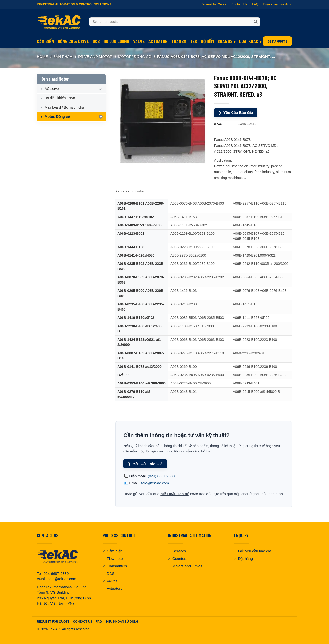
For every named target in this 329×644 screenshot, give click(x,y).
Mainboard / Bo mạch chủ (64, 107)
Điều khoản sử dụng (278, 4)
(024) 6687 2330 (161, 476)
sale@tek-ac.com (155, 483)
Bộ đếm (207, 41)
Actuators (112, 588)
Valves (110, 581)
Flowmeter (113, 558)
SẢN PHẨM (63, 57)
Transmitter (184, 41)
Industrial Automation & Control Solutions (74, 4)
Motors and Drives (185, 566)
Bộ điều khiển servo (60, 98)
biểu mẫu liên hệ (175, 494)
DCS (96, 41)
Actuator (158, 41)
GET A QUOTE (277, 41)
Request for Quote (213, 4)
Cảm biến (45, 41)
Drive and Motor (95, 57)
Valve (139, 41)
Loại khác (249, 41)
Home (42, 57)
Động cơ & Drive (73, 41)
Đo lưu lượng (116, 41)
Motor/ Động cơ (135, 57)
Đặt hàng (244, 558)
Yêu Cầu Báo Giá (236, 113)
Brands (225, 41)
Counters (178, 558)
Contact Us (239, 4)
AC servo (52, 89)
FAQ (255, 4)
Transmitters (115, 566)
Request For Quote (53, 622)
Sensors (177, 551)
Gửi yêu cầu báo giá (253, 551)
